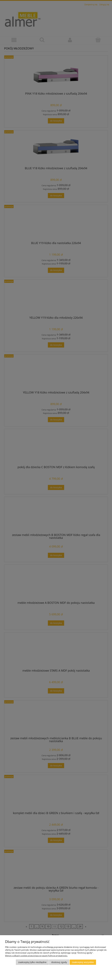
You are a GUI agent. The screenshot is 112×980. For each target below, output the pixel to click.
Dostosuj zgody (59, 962)
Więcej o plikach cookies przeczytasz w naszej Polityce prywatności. (36, 956)
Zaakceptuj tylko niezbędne (32, 962)
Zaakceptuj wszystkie (83, 962)
